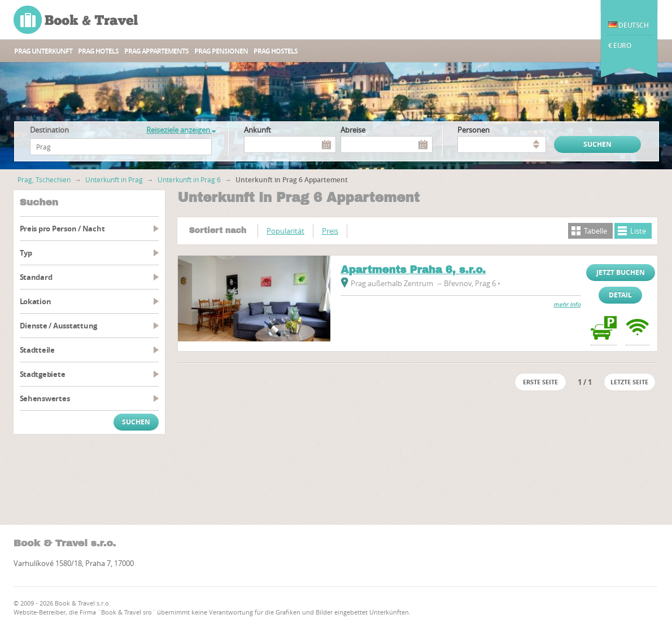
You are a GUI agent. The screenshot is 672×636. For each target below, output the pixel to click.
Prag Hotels (98, 51)
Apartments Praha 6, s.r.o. (413, 270)
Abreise (353, 130)
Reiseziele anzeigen (181, 130)
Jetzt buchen (621, 272)
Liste (638, 231)
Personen (474, 130)
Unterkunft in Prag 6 (189, 179)
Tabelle (595, 231)
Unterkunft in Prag (114, 179)
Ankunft (258, 130)
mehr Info (567, 304)
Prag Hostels (276, 51)
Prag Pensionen (221, 51)
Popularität (285, 231)
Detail (620, 295)
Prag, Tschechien (44, 179)
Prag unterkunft (43, 51)
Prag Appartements (156, 51)
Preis (330, 231)
